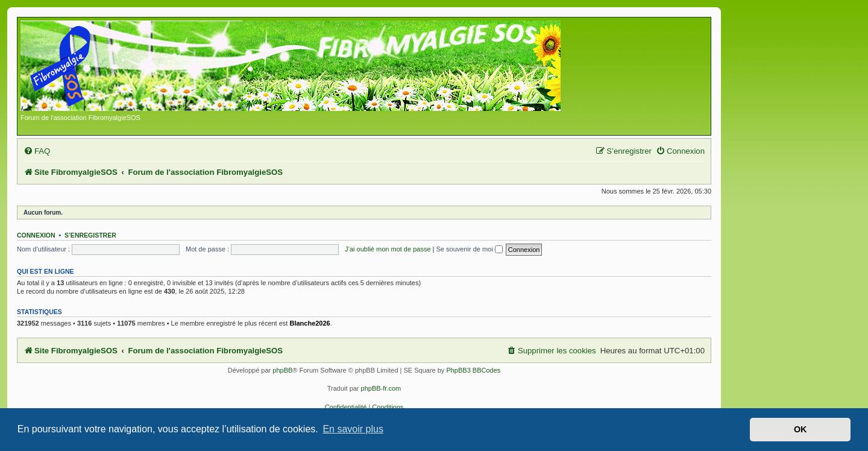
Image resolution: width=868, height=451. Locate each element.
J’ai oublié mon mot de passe (388, 249)
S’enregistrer (90, 235)
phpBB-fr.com (381, 388)
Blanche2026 (310, 323)
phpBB (282, 370)
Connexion (36, 235)
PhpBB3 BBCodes (473, 370)
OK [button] (800, 429)
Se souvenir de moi (470, 249)
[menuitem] (37, 151)
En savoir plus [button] (353, 429)
